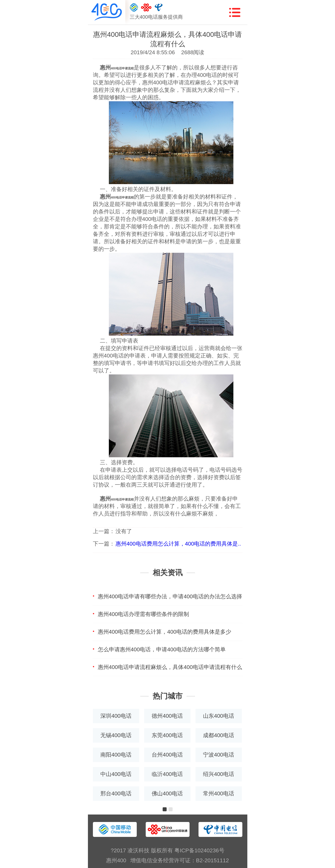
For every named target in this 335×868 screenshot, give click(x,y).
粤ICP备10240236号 (199, 850)
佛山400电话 (167, 793)
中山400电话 (116, 774)
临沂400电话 (167, 774)
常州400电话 (219, 793)
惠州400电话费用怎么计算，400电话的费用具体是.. (178, 544)
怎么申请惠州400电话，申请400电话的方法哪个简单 (162, 649)
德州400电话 (167, 716)
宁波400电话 (219, 755)
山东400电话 (219, 716)
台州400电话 (167, 755)
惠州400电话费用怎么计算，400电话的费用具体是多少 (165, 632)
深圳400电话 (116, 716)
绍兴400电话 (219, 774)
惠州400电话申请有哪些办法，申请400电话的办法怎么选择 (170, 596)
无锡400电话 (116, 735)
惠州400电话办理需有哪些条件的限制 (144, 614)
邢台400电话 (116, 793)
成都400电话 (219, 735)
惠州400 (116, 860)
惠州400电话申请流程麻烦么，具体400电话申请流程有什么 (170, 667)
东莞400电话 (167, 735)
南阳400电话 (116, 755)
